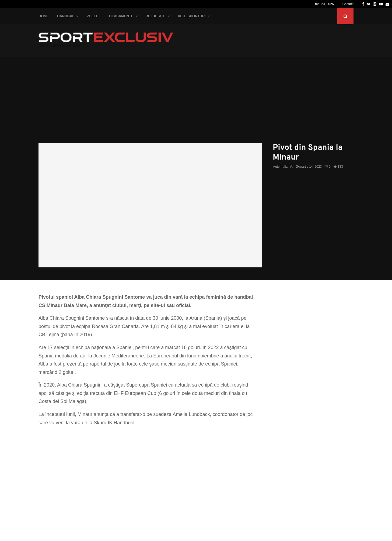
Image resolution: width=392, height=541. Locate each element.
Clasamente (121, 16)
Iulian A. (287, 167)
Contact (348, 4)
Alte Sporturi (192, 16)
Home (44, 16)
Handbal (66, 16)
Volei (92, 16)
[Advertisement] (196, 103)
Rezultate (156, 16)
